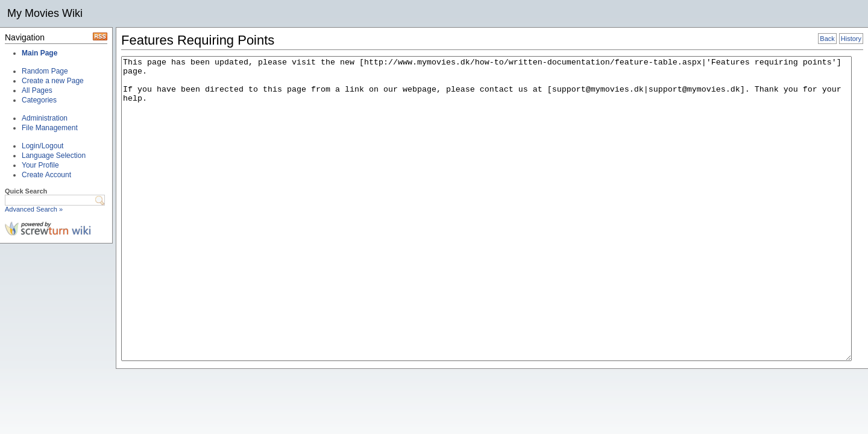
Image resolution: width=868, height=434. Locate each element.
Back (827, 39)
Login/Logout (42, 146)
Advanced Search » (34, 209)
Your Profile (40, 165)
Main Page (39, 53)
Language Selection (54, 156)
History (851, 39)
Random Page (45, 71)
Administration (45, 118)
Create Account (46, 175)
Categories (39, 100)
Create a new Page (53, 81)
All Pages (37, 90)
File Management (50, 128)
